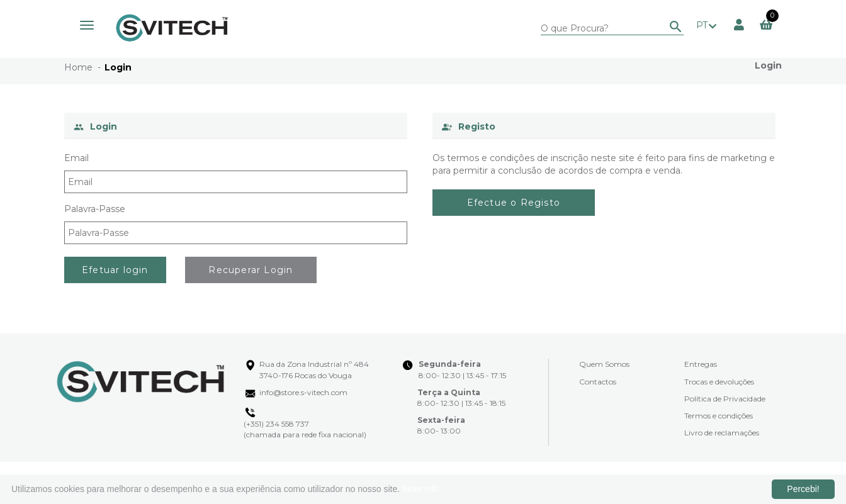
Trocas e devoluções (719, 382)
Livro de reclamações (722, 433)
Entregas (701, 364)
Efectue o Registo (514, 203)
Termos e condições (719, 416)
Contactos (598, 382)
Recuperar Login (251, 270)
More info (420, 489)
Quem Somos (604, 364)
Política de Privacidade (725, 399)
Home (78, 67)
